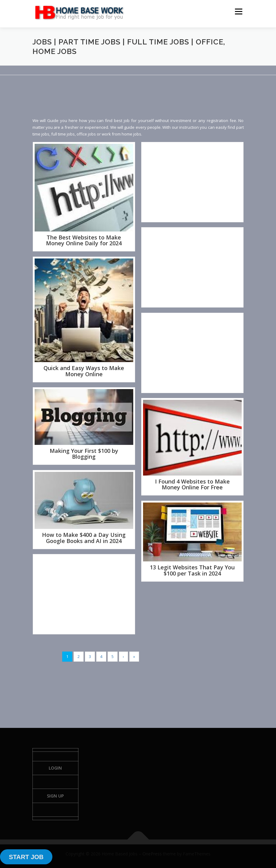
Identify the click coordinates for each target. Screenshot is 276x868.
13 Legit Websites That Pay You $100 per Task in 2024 (192, 570)
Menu (238, 11)
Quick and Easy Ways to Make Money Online (84, 371)
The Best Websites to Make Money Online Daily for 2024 (84, 240)
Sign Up (55, 796)
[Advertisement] (144, 101)
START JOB (26, 857)
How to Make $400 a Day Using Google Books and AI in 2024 (84, 538)
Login (55, 768)
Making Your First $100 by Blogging (84, 454)
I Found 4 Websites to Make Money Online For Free (192, 484)
